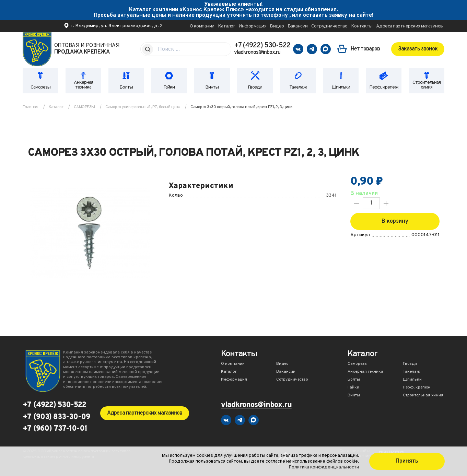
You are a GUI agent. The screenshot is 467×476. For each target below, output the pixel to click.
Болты (126, 87)
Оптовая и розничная (87, 49)
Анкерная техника (83, 85)
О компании (202, 26)
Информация (252, 26)
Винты (212, 87)
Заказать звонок (418, 49)
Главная (31, 107)
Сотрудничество (329, 26)
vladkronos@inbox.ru (257, 53)
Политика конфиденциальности (324, 467)
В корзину (395, 221)
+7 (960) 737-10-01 (55, 429)
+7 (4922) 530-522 (262, 46)
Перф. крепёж (384, 87)
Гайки (169, 87)
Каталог (227, 26)
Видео (277, 26)
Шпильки (341, 87)
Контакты (362, 26)
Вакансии (298, 26)
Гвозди (255, 87)
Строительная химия (427, 85)
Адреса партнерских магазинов (410, 26)
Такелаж (298, 87)
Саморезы (40, 87)
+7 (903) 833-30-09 (56, 417)
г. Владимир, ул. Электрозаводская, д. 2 (117, 26)
